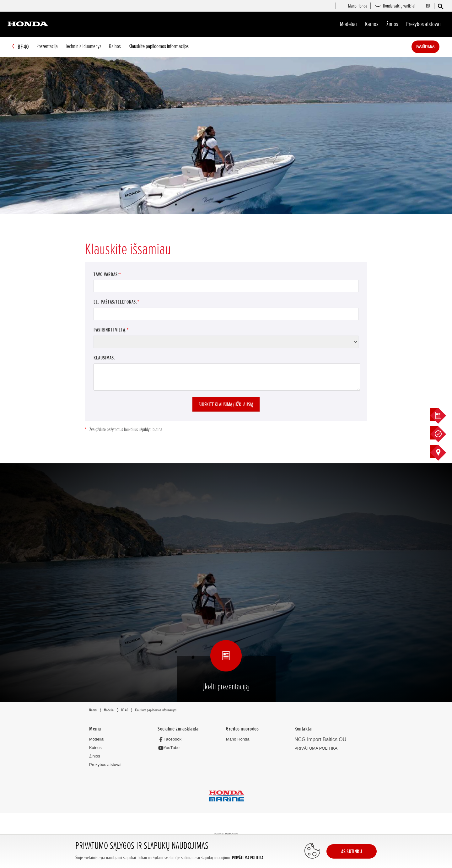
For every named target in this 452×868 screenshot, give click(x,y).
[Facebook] (171, 739)
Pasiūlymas (435, 47)
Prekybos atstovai (423, 24)
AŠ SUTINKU (352, 851)
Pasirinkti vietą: (111, 330)
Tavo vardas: (107, 275)
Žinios (392, 24)
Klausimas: (105, 358)
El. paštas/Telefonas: (116, 302)
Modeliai (348, 24)
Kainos (372, 24)
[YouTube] (170, 748)
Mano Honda (238, 739)
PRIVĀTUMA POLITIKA (248, 858)
